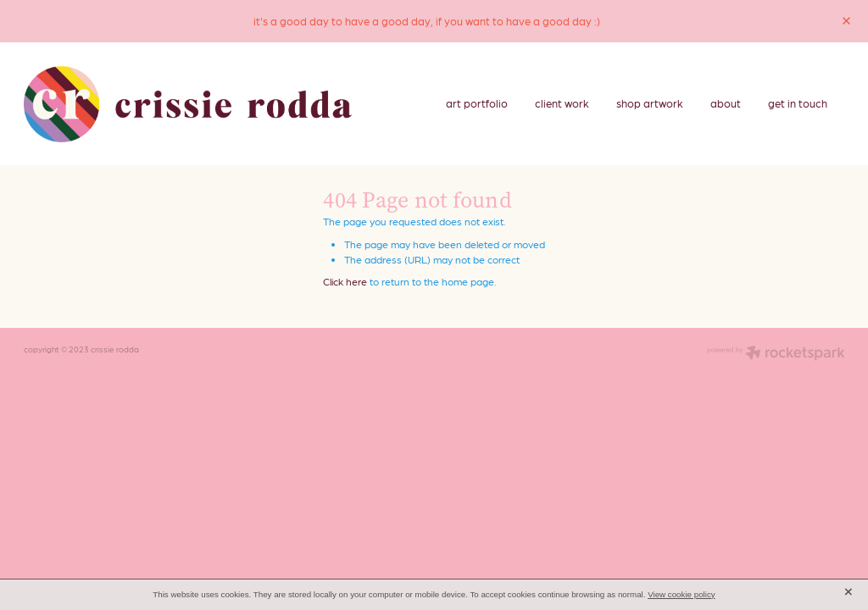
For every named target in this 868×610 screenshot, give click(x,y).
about (726, 103)
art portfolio (477, 103)
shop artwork (650, 103)
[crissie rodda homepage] (188, 104)
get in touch (798, 103)
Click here (345, 281)
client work (562, 103)
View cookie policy (682, 594)
